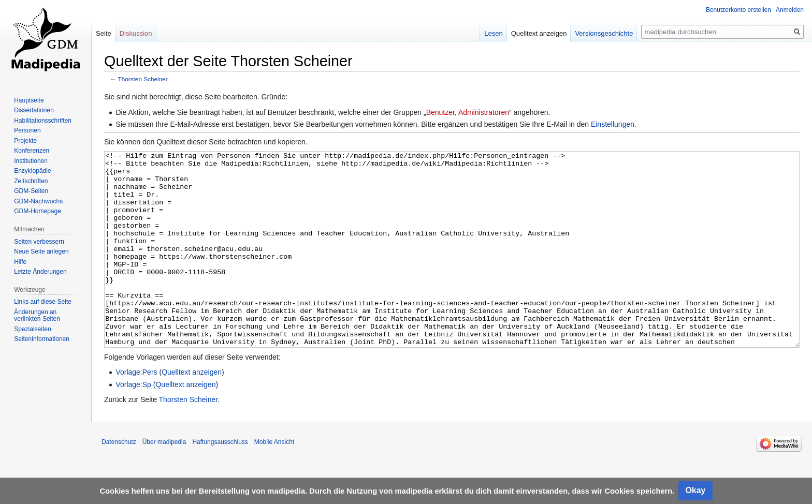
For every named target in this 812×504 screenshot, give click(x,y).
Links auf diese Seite (43, 302)
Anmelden (790, 10)
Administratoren (484, 112)
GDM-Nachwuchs (38, 201)
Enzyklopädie (32, 171)
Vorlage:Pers (136, 411)
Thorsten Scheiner (143, 79)
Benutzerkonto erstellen (738, 10)
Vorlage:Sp (133, 423)
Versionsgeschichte (604, 33)
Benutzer (440, 112)
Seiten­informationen (42, 339)
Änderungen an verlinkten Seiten (37, 316)
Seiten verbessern (39, 242)
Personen (27, 130)
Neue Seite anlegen (41, 251)
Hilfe (20, 262)
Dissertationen (34, 110)
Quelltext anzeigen (192, 411)
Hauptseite (29, 100)
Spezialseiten (32, 329)
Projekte (25, 141)
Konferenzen (32, 151)
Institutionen (31, 161)
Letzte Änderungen (40, 272)
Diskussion (136, 33)
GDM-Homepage (38, 211)
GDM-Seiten (31, 191)
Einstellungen (613, 124)
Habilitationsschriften (43, 121)
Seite (104, 33)
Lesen (493, 33)
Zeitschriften (31, 181)
